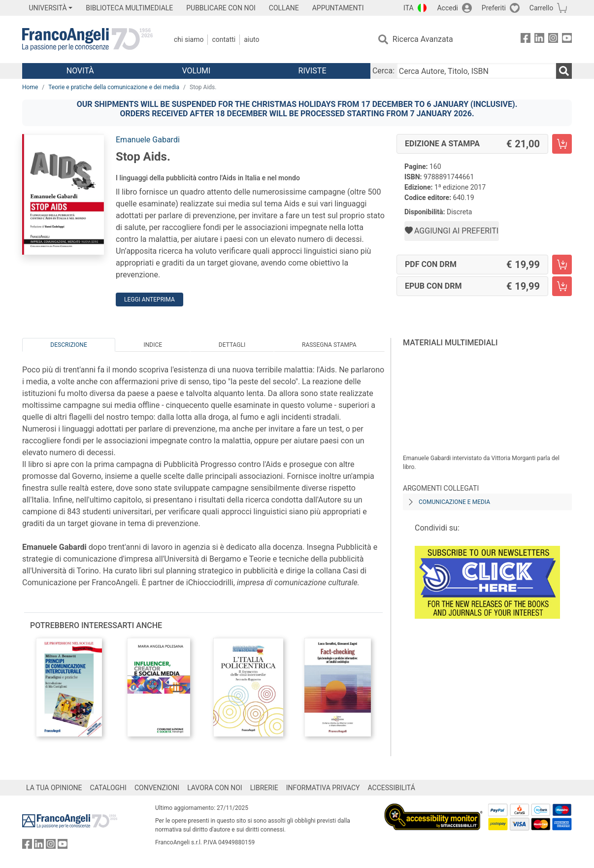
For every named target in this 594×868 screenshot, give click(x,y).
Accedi (447, 8)
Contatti (224, 39)
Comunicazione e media (454, 502)
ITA (409, 8)
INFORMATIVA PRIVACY (323, 788)
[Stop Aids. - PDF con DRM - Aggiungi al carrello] (562, 265)
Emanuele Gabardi (148, 140)
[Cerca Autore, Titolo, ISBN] (476, 71)
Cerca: (383, 71)
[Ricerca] (564, 71)
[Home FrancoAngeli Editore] (87, 39)
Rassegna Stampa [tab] (329, 345)
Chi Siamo (189, 39)
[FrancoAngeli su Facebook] (526, 40)
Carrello (541, 8)
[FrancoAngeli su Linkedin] (539, 40)
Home (30, 87)
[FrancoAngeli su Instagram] (553, 40)
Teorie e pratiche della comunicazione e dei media (114, 87)
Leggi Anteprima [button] (149, 300)
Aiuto (251, 39)
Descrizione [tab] (68, 345)
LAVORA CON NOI (215, 788)
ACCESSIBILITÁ (392, 788)
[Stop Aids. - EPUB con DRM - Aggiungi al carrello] (562, 286)
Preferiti (494, 8)
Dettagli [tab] (232, 345)
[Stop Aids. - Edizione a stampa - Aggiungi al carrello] (562, 144)
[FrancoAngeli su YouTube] (567, 40)
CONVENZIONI (157, 788)
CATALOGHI (108, 788)
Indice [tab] (153, 345)
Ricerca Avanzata (423, 39)
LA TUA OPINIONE (54, 788)
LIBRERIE (264, 788)
